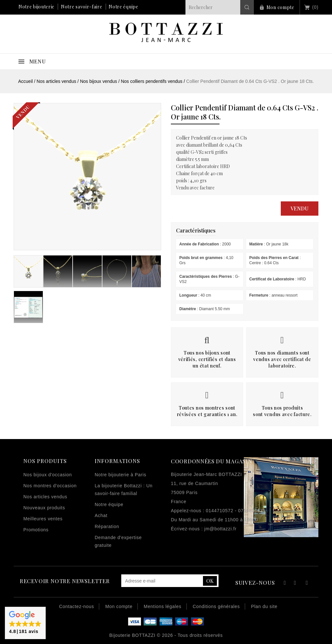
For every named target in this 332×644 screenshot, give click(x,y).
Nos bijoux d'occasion (48, 475)
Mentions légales (162, 606)
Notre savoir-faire (82, 7)
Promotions (36, 530)
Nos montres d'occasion (50, 486)
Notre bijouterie (36, 7)
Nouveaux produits (44, 508)
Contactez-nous (77, 606)
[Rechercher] (220, 7)
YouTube (296, 584)
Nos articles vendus (45, 497)
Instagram (307, 584)
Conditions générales (216, 606)
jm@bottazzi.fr (220, 529)
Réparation (107, 526)
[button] (25, 623)
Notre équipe (123, 7)
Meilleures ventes (43, 519)
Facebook (284, 584)
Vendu (300, 208)
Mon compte (280, 7)
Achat (101, 515)
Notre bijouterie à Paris (120, 475)
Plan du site (264, 606)
